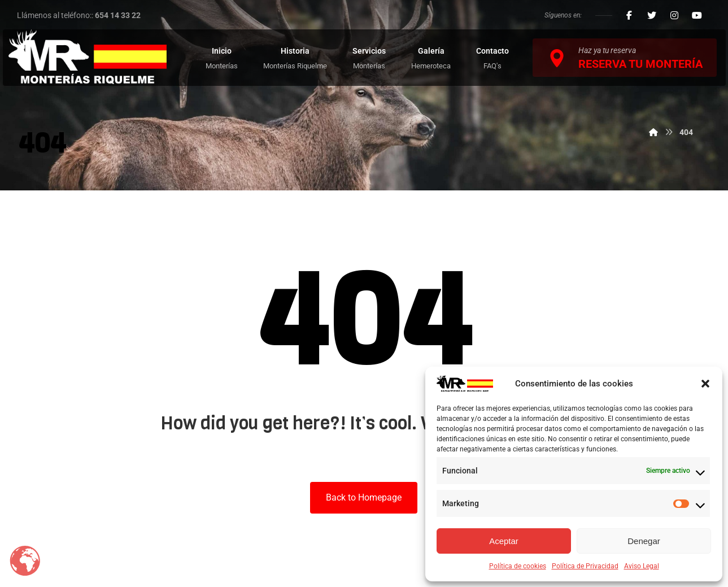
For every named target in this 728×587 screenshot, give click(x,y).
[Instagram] (674, 15)
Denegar (644, 541)
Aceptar (504, 541)
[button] (705, 384)
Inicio (275, 222)
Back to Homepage (364, 497)
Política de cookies (518, 566)
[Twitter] (652, 15)
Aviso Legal (642, 566)
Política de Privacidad (585, 566)
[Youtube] (697, 15)
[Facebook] (629, 15)
